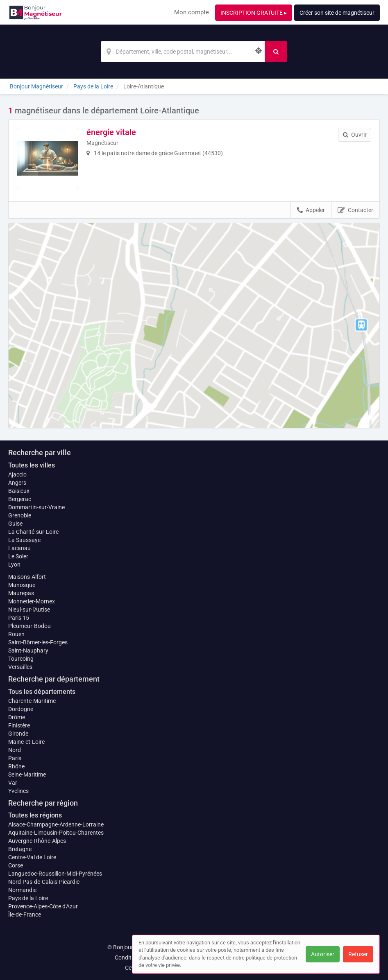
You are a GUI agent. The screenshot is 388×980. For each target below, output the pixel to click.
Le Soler (18, 556)
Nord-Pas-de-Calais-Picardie (44, 882)
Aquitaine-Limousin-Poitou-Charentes (56, 833)
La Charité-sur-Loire (33, 532)
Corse (16, 865)
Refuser (358, 954)
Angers (17, 483)
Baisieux (19, 491)
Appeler (311, 210)
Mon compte (192, 12)
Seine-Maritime (27, 775)
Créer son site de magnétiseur (337, 13)
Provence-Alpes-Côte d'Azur (43, 906)
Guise (15, 524)
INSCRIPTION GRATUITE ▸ (254, 13)
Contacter (355, 210)
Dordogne (21, 709)
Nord (15, 750)
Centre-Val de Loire (32, 857)
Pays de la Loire (28, 898)
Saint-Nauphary (28, 650)
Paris (15, 758)
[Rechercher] (276, 52)
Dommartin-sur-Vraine (36, 507)
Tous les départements (42, 692)
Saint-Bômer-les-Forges (38, 642)
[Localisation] (183, 52)
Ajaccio (17, 474)
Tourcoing (21, 659)
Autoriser (323, 954)
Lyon (14, 565)
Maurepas (21, 593)
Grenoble (20, 515)
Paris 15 (19, 618)
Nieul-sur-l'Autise (29, 610)
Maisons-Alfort (27, 577)
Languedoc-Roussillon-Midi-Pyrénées (55, 874)
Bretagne (20, 849)
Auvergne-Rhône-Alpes (37, 841)
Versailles (20, 667)
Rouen (16, 634)
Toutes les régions (35, 815)
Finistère (19, 725)
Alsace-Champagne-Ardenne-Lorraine (56, 824)
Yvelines (18, 791)
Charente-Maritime (32, 701)
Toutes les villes (32, 465)
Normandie (22, 890)
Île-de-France (25, 915)
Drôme (17, 717)
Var (13, 783)
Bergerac (20, 499)
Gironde (18, 734)
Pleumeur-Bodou (29, 626)
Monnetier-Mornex (32, 601)
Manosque (22, 585)
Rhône (16, 766)
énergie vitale (111, 132)
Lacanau (19, 548)
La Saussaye (24, 540)
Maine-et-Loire (26, 742)
